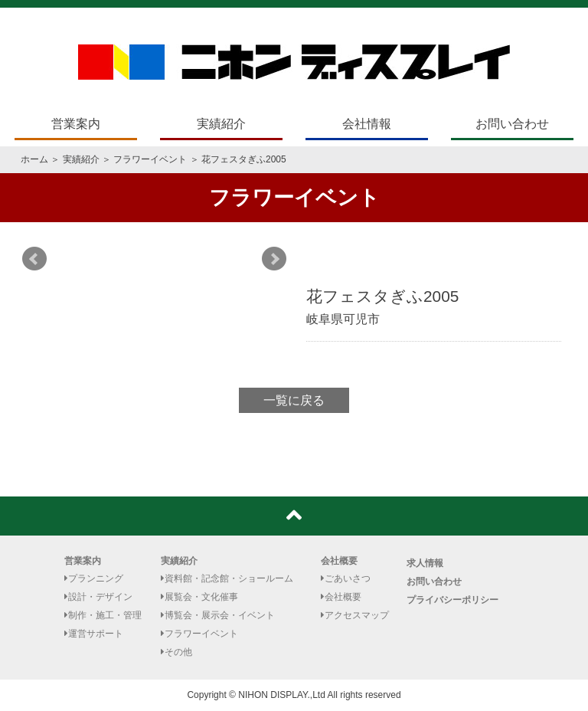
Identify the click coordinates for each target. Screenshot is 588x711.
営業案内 (76, 124)
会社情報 (367, 124)
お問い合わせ (512, 124)
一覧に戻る (294, 400)
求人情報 (425, 563)
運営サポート (94, 634)
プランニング (94, 578)
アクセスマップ (355, 615)
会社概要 (339, 561)
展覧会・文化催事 (199, 597)
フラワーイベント (150, 159)
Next (274, 259)
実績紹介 (221, 124)
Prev (34, 259)
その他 (176, 652)
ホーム (34, 159)
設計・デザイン (98, 597)
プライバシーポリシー (452, 600)
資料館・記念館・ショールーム (227, 578)
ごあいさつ (346, 578)
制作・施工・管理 (103, 615)
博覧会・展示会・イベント (218, 615)
